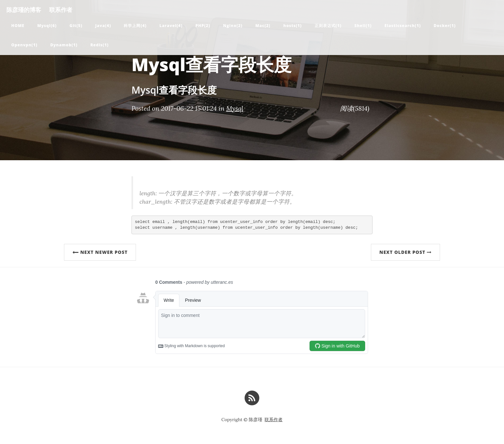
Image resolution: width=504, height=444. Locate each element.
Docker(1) (445, 26)
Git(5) (76, 26)
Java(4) (103, 26)
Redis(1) (99, 45)
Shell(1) (363, 26)
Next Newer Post (100, 252)
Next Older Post (405, 252)
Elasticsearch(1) (403, 26)
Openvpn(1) (24, 45)
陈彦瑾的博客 (24, 10)
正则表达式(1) (328, 26)
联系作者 (61, 10)
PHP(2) (203, 26)
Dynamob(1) (64, 45)
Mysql (235, 108)
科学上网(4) (135, 26)
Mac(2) (263, 26)
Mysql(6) (47, 26)
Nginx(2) (233, 26)
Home (18, 26)
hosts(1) (293, 26)
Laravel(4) (171, 26)
